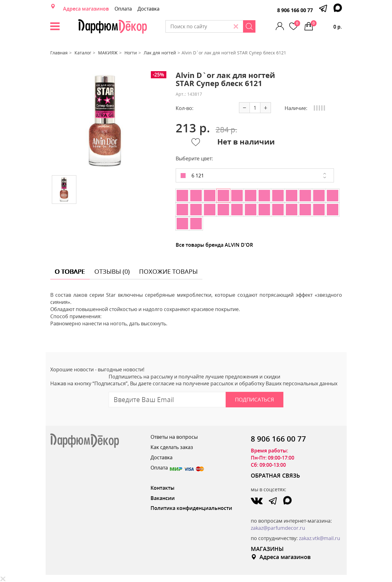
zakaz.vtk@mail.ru (320, 538)
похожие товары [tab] (168, 271)
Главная (59, 53)
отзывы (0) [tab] (112, 271)
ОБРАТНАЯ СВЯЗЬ (275, 475)
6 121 (192, 176)
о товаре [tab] (70, 271)
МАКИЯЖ (108, 53)
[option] (105, 121)
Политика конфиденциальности (191, 508)
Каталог (83, 53)
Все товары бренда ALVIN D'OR (214, 245)
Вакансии (163, 498)
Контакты (162, 488)
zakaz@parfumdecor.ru (278, 528)
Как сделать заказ (172, 447)
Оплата (123, 9)
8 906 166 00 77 (295, 10)
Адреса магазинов (86, 9)
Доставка (149, 9)
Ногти (131, 53)
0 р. (326, 25)
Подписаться (255, 399)
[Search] (249, 26)
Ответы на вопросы (174, 437)
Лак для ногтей (160, 53)
